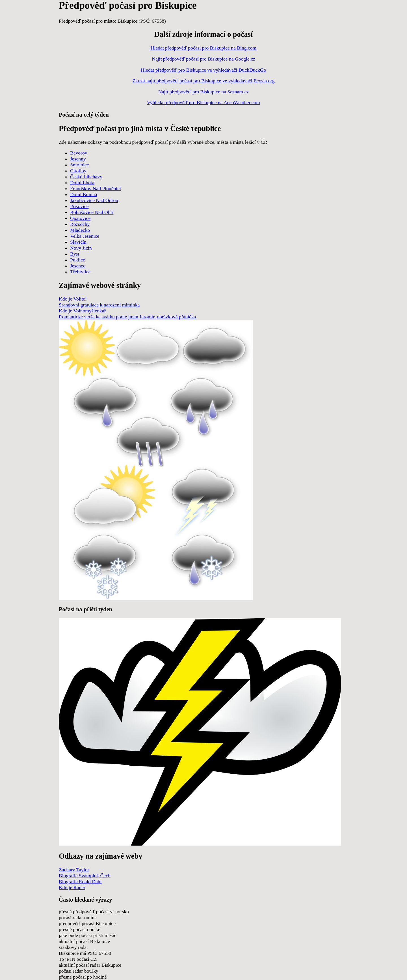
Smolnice (79, 165)
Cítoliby (78, 171)
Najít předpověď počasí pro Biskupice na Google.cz (203, 59)
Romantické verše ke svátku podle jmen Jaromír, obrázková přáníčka (127, 317)
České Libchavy (86, 177)
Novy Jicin (81, 248)
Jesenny (78, 159)
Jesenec (78, 266)
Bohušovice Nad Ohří (92, 212)
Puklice (78, 260)
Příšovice (79, 206)
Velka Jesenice (85, 236)
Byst (75, 254)
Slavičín (78, 242)
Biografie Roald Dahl (80, 882)
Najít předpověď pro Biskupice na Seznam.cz (203, 92)
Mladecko (80, 230)
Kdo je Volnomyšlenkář (82, 311)
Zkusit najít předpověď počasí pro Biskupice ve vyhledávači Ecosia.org (203, 81)
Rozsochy (80, 224)
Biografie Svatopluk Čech (85, 876)
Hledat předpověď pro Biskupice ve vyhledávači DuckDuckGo (203, 70)
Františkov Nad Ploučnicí (96, 188)
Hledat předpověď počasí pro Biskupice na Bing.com (203, 48)
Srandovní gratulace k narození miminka (99, 305)
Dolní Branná (84, 194)
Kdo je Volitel (73, 299)
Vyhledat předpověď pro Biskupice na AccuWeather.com (203, 102)
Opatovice (80, 218)
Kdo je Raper (72, 887)
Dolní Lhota (82, 183)
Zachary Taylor (74, 870)
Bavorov (79, 153)
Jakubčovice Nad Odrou (94, 200)
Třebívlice (80, 272)
